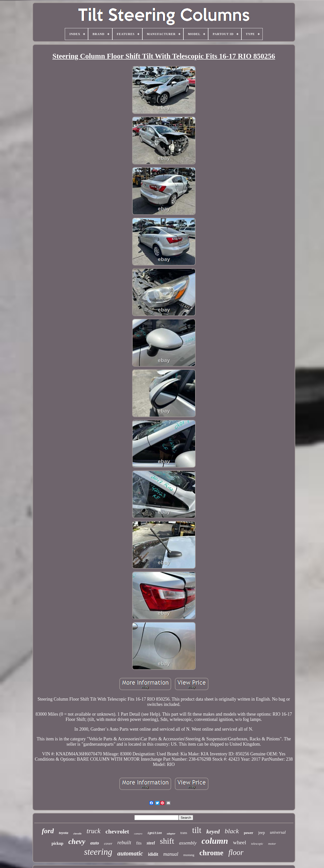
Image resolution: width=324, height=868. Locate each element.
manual (171, 854)
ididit (153, 854)
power (249, 833)
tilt (197, 830)
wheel (240, 842)
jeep (262, 833)
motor (272, 844)
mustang (189, 855)
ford (48, 831)
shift (167, 841)
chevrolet (117, 831)
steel (151, 843)
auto (95, 843)
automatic (130, 853)
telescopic (257, 844)
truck (93, 831)
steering (98, 852)
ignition (155, 833)
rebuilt (124, 842)
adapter (171, 833)
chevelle (77, 834)
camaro (138, 833)
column (215, 841)
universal (278, 832)
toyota (64, 833)
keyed (213, 832)
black (232, 831)
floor (236, 852)
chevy (77, 841)
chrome (211, 853)
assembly (188, 843)
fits (139, 843)
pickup (57, 843)
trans (184, 833)
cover (108, 843)
